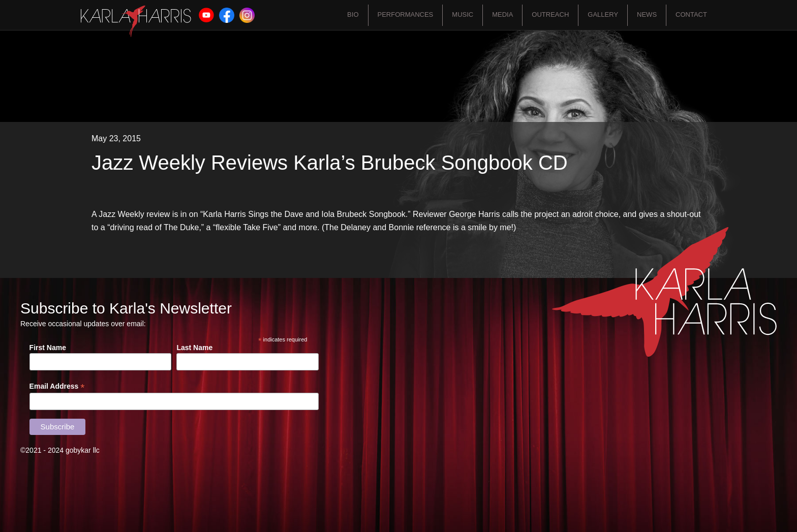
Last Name (194, 348)
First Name (48, 348)
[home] (136, 21)
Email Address (57, 386)
